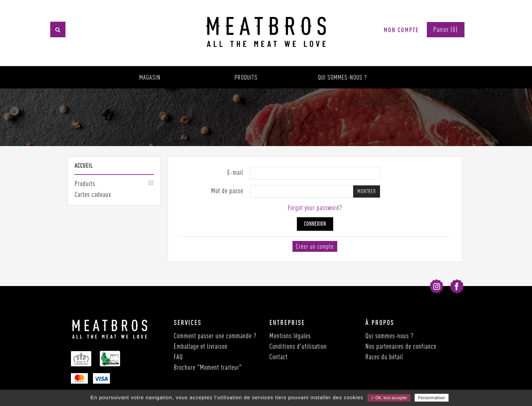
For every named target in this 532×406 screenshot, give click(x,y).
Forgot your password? (315, 208)
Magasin (150, 77)
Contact (279, 357)
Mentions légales (290, 336)
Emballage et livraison (201, 346)
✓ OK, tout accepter (389, 398)
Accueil (84, 166)
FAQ (178, 357)
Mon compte (401, 30)
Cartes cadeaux (93, 194)
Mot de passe (227, 191)
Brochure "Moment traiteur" (208, 367)
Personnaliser (432, 398)
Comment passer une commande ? (215, 336)
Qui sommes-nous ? (343, 77)
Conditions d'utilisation (298, 346)
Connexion (315, 224)
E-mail (235, 172)
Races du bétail (384, 357)
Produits (246, 77)
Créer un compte (315, 246)
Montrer (367, 191)
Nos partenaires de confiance (401, 346)
